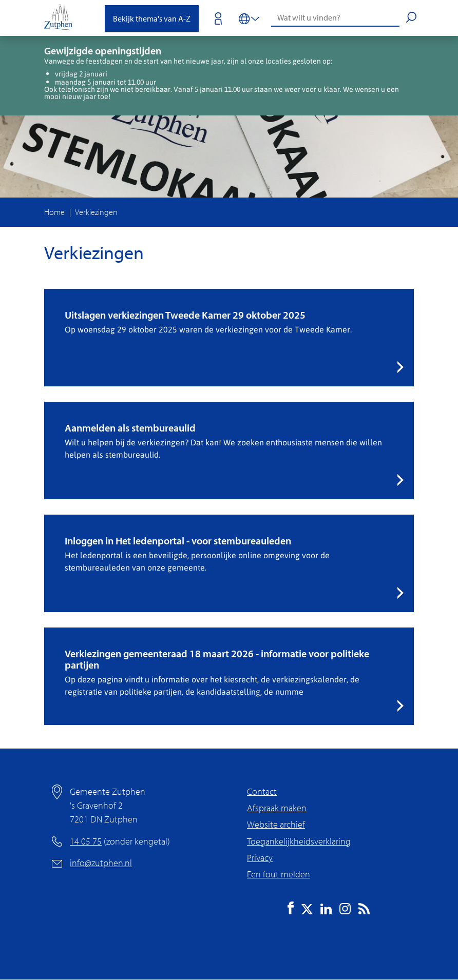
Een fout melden (279, 874)
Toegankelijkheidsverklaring (299, 841)
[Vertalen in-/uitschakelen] (249, 18)
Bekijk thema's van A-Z (152, 18)
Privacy (260, 858)
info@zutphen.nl (101, 863)
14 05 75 (86, 841)
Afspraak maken (277, 808)
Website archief (276, 824)
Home (54, 212)
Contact (262, 791)
